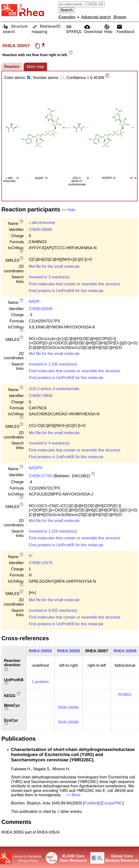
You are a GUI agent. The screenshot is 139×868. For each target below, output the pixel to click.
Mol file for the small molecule (54, 266)
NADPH (35, 468)
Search (67, 10)
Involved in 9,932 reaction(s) (53, 610)
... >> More (71, 795)
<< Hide (69, 210)
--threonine (42, 223)
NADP (35, 302)
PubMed (91, 803)
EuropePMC (112, 803)
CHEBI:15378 (40, 563)
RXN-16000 (69, 708)
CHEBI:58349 (40, 309)
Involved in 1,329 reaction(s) (53, 531)
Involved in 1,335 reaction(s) (53, 364)
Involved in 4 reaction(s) (49, 443)
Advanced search (96, 17)
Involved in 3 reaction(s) (49, 277)
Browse (120, 17)
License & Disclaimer (27, 856)
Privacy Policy (28, 861)
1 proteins (40, 682)
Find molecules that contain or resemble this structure (74, 284)
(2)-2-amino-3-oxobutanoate (54, 389)
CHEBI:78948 (40, 396)
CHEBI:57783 (40, 476)
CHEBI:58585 (40, 230)
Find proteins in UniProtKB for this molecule (66, 291)
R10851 (125, 695)
